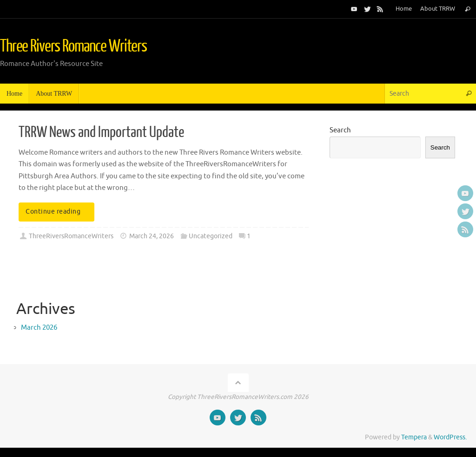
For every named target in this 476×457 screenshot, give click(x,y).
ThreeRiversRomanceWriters (71, 236)
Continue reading (58, 212)
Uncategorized (211, 236)
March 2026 (39, 328)
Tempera (414, 437)
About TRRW (438, 9)
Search (340, 130)
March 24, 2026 (152, 236)
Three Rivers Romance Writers (73, 46)
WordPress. (450, 437)
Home (404, 9)
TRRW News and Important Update (101, 132)
